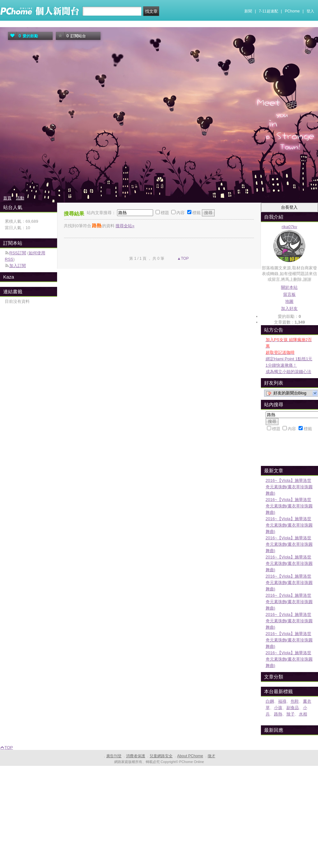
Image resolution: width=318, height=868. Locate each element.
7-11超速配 (269, 11)
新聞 (248, 11)
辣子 (291, 714)
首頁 (7, 198)
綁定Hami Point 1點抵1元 (289, 359)
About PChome (190, 756)
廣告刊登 (114, 756)
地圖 (289, 301)
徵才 (211, 756)
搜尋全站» (125, 226)
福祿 (282, 701)
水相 (303, 714)
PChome (292, 11)
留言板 (289, 294)
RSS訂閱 (18, 253)
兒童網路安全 (161, 756)
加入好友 (289, 308)
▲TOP (182, 258)
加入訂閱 (18, 266)
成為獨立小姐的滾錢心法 (288, 372)
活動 (20, 198)
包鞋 (295, 701)
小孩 (278, 708)
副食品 (293, 708)
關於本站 (289, 287)
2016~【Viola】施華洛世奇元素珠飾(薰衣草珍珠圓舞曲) (289, 487)
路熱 (278, 714)
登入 (310, 11)
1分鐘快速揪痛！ (281, 365)
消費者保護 (136, 756)
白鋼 (270, 701)
